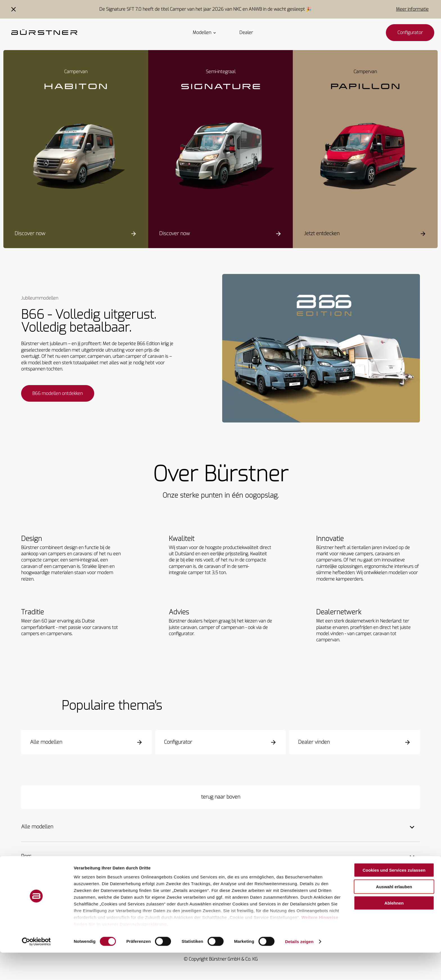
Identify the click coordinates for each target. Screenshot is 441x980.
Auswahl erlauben (394, 914)
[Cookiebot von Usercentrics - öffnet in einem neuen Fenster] (36, 969)
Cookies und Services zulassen (394, 898)
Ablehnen (394, 931)
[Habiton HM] (76, 157)
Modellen (205, 33)
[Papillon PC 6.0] (365, 157)
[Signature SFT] (221, 157)
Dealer (246, 33)
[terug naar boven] (220, 798)
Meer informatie (412, 9)
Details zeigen (299, 969)
